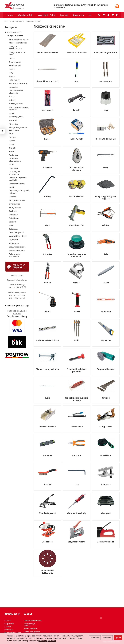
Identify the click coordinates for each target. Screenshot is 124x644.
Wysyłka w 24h (25, 15)
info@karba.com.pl (20, 305)
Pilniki (77, 340)
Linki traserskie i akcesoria (77, 169)
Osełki (106, 283)
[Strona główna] (27, 6)
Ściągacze (106, 484)
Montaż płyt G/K (77, 225)
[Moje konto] (108, 15)
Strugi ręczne (106, 427)
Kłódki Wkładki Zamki (106, 139)
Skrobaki (106, 398)
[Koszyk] (104, 15)
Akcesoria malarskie (77, 53)
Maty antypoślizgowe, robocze (106, 198)
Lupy (106, 110)
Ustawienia (95, 638)
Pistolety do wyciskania (47, 369)
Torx (77, 484)
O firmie (8, 627)
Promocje (9, 630)
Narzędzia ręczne (15, 36)
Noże (106, 254)
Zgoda (118, 638)
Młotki (47, 225)
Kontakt (64, 15)
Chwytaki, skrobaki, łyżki (47, 81)
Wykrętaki (106, 513)
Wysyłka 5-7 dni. (46, 15)
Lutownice (47, 168)
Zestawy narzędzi (106, 542)
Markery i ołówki (77, 196)
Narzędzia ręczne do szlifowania (77, 255)
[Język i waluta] (117, 15)
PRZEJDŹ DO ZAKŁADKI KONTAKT (17, 312)
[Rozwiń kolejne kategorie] (90, 15)
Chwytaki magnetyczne (106, 53)
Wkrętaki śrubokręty (77, 513)
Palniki (77, 312)
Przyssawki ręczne (106, 369)
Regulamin (78, 15)
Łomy (106, 168)
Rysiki (47, 398)
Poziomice (106, 312)
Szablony (47, 455)
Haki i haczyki (47, 110)
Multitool (106, 225)
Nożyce (47, 283)
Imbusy (47, 196)
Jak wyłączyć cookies (30, 625)
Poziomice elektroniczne (47, 340)
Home (10, 15)
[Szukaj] (99, 15)
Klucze (47, 139)
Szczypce (77, 455)
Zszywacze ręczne (77, 542)
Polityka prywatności (33, 621)
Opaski (77, 283)
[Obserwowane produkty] (113, 15)
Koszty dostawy (31, 629)
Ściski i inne (106, 455)
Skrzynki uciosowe (47, 427)
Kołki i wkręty (77, 139)
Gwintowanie (106, 81)
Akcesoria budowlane (47, 53)
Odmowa (107, 638)
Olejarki (47, 312)
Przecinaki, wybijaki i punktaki (77, 370)
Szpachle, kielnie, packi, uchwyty (77, 399)
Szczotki (47, 484)
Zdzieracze (47, 542)
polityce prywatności (47, 641)
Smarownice (77, 427)
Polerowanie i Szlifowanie (47, 572)
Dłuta (77, 81)
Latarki (77, 110)
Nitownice (47, 254)
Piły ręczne (106, 340)
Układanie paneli (47, 513)
